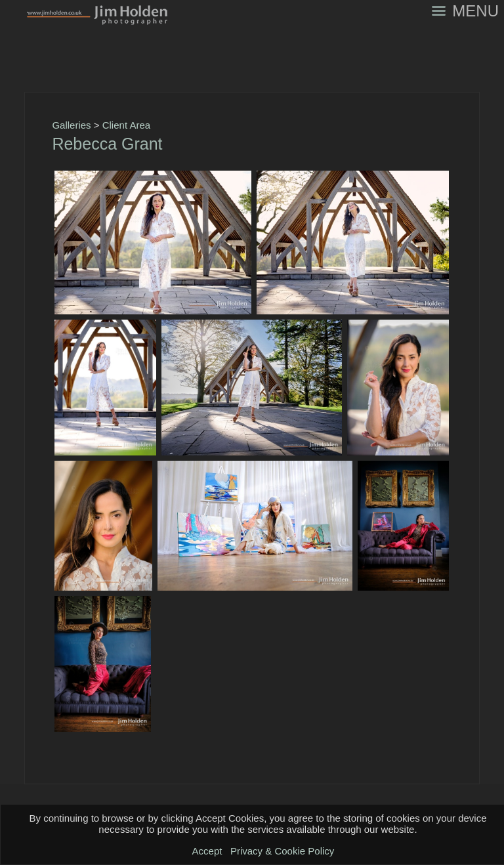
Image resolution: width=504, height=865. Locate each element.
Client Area (126, 125)
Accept (207, 851)
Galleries (71, 125)
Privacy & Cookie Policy (282, 851)
